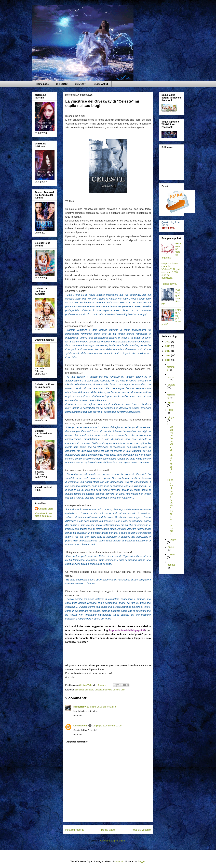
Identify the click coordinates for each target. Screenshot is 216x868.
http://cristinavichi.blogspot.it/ (127, 630)
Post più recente (75, 830)
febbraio (171, 565)
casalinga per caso (84, 690)
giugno (171, 417)
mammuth (119, 861)
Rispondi (78, 716)
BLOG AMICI (101, 84)
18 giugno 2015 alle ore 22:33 (101, 707)
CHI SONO (62, 84)
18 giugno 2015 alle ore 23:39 (107, 726)
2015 (168, 360)
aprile (171, 547)
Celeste (98, 690)
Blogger (141, 861)
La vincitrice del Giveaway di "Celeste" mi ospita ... (170, 450)
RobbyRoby (80, 707)
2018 (168, 346)
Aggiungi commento (77, 742)
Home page (42, 84)
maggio (172, 540)
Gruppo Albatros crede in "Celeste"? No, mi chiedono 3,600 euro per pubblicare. (171, 271)
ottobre (172, 385)
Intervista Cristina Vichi (114, 690)
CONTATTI (81, 84)
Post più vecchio (141, 830)
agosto (171, 402)
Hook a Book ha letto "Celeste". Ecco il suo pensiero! (170, 507)
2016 (168, 355)
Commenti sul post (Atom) (113, 841)
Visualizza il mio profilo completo (43, 515)
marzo (171, 554)
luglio (171, 410)
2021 (168, 342)
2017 (168, 351)
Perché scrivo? (169, 284)
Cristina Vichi (80, 726)
